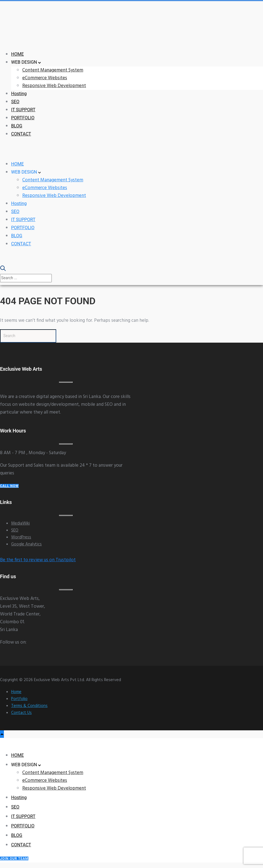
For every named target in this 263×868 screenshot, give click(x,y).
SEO (15, 102)
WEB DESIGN (24, 62)
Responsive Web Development (54, 86)
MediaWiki (20, 523)
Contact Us (21, 713)
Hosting (19, 94)
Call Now (9, 486)
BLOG (17, 126)
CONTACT (21, 134)
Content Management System (53, 70)
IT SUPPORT (23, 110)
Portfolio (19, 699)
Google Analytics (26, 544)
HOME (17, 54)
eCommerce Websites (45, 78)
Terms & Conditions (29, 706)
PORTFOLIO (23, 118)
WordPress (21, 537)
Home (16, 692)
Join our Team (14, 859)
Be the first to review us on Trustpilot (38, 560)
